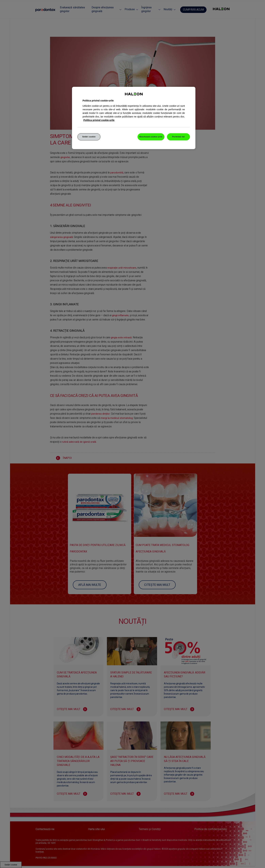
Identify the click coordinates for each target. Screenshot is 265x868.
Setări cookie (89, 137)
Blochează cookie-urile (151, 137)
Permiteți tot (179, 137)
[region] (134, 118)
